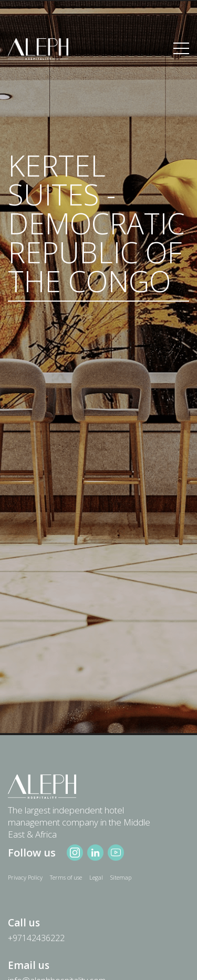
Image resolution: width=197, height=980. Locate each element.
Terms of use (66, 877)
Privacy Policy (25, 877)
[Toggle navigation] (181, 49)
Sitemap (121, 877)
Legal (96, 877)
